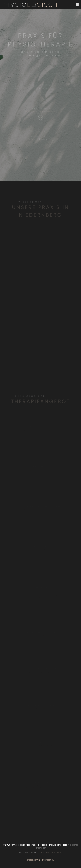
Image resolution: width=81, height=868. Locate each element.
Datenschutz (34, 860)
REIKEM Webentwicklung (51, 852)
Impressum (48, 860)
